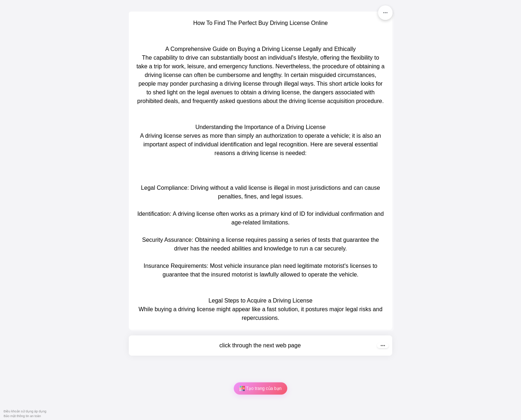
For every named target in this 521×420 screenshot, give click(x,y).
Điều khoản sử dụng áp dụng (25, 411)
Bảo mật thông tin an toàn (22, 416)
